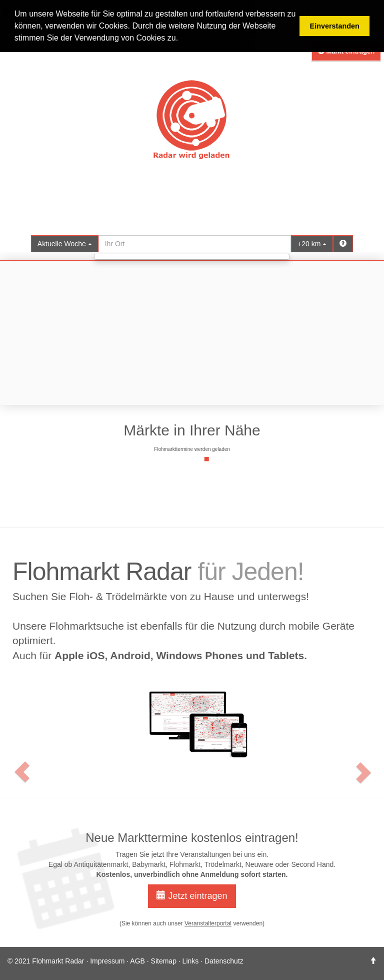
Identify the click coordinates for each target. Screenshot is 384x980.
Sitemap (164, 961)
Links (191, 961)
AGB (137, 961)
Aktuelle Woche (65, 244)
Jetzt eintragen (192, 896)
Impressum (107, 961)
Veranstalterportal (208, 923)
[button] (11, 657)
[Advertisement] (192, 333)
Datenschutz (224, 961)
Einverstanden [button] (335, 26)
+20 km (312, 244)
